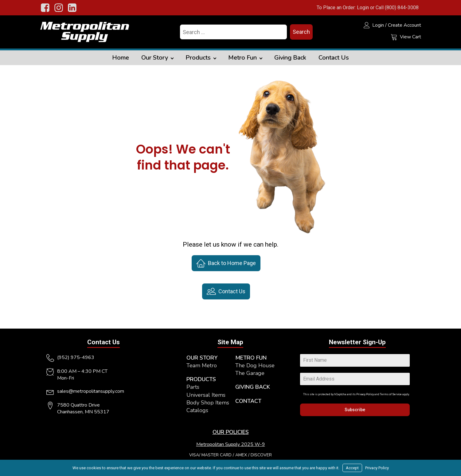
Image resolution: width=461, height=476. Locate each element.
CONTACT (248, 401)
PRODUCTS (201, 379)
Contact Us (334, 58)
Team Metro (202, 365)
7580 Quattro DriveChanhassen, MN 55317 (83, 408)
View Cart (410, 37)
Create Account (404, 25)
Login (363, 8)
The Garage (250, 373)
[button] (226, 263)
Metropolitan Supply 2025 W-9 (231, 444)
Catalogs (197, 410)
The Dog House (255, 365)
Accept (352, 468)
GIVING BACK (253, 387)
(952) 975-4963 (76, 357)
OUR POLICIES (231, 432)
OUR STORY (202, 358)
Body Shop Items (208, 403)
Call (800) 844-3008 (397, 8)
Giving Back (290, 58)
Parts (193, 387)
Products (198, 58)
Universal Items (206, 395)
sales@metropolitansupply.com (91, 391)
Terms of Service (391, 394)
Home (121, 58)
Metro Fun (242, 58)
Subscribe (355, 410)
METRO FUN (251, 358)
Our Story (155, 58)
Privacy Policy (365, 394)
